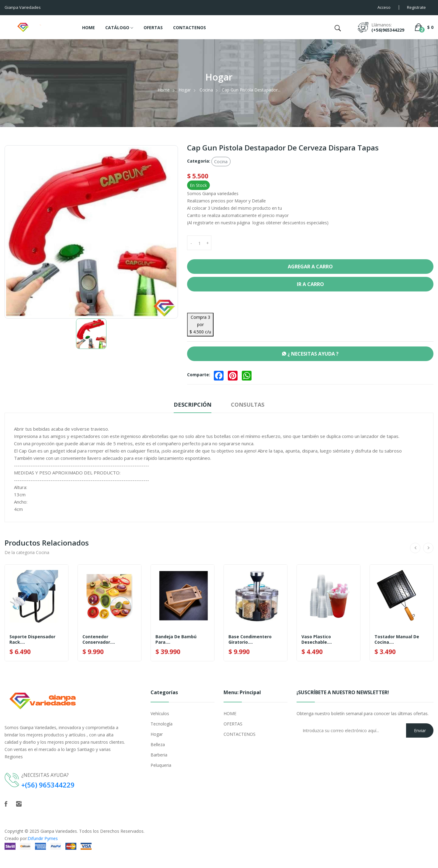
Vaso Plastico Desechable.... (317, 639)
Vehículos (160, 713)
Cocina (206, 90)
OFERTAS (153, 28)
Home (164, 90)
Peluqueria (161, 765)
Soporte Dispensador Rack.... (32, 639)
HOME (89, 28)
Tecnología (162, 724)
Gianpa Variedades (59, 831)
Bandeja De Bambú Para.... (176, 639)
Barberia (159, 755)
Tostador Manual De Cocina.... (397, 639)
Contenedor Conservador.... (99, 639)
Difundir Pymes (43, 838)
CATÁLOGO (119, 28)
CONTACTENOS (189, 28)
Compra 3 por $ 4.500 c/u (200, 324)
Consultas (248, 405)
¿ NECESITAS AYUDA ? (310, 354)
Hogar (185, 90)
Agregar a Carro (310, 267)
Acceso (384, 7)
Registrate (416, 7)
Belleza (158, 744)
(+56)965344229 (388, 30)
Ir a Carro (310, 284)
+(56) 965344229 (48, 785)
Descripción (193, 405)
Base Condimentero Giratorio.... (250, 639)
